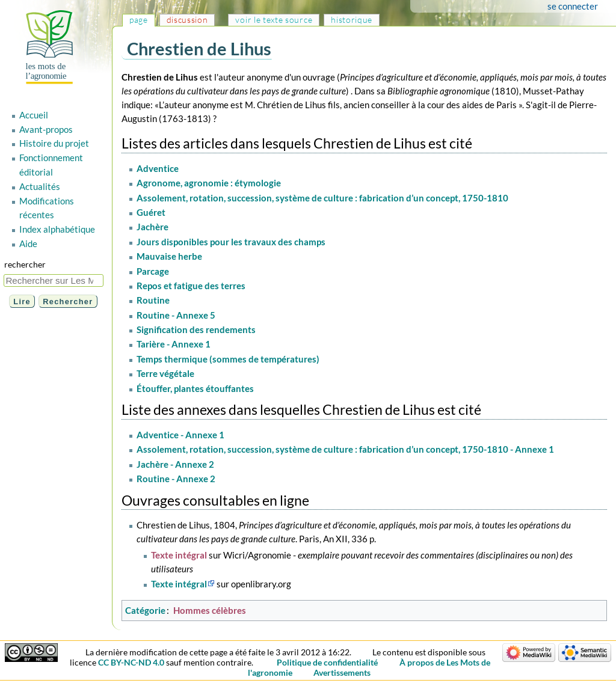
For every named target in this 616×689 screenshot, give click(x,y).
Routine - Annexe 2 (176, 479)
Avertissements (342, 672)
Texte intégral (179, 555)
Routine (153, 300)
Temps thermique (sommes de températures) (228, 359)
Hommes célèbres (210, 610)
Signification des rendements (196, 329)
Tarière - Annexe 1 (174, 344)
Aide (28, 243)
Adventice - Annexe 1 (180, 435)
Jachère (152, 227)
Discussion (187, 20)
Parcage (153, 271)
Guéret (151, 212)
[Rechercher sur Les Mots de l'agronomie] (54, 280)
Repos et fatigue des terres (191, 286)
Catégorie (145, 610)
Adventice (158, 168)
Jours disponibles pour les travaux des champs (231, 242)
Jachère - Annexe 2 (175, 464)
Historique (352, 20)
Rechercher (25, 264)
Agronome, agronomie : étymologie (209, 183)
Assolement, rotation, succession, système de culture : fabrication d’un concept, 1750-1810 (322, 198)
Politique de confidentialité (327, 662)
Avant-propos (46, 129)
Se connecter (573, 6)
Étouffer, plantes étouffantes (195, 388)
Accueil (34, 115)
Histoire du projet (54, 143)
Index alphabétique (57, 229)
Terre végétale (165, 373)
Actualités (40, 186)
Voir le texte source (274, 20)
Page (139, 20)
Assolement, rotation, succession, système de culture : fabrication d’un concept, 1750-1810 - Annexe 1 (345, 449)
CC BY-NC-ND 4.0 (131, 662)
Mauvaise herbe (169, 256)
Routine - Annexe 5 (176, 315)
